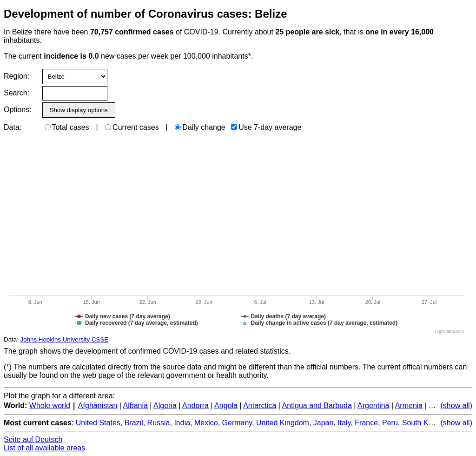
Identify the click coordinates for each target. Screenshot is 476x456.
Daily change (200, 127)
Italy (344, 423)
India (182, 423)
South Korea (423, 423)
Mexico (206, 423)
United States (98, 423)
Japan (324, 423)
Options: (17, 110)
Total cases (67, 127)
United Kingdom (283, 423)
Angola (226, 406)
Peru (390, 423)
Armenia (409, 406)
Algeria (165, 406)
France (366, 423)
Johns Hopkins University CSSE (65, 339)
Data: (13, 127)
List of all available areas (44, 448)
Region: (17, 76)
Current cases (132, 127)
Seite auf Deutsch (33, 439)
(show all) (456, 406)
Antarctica (260, 406)
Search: (17, 93)
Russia (159, 423)
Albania (136, 406)
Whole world (50, 406)
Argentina (374, 406)
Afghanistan (98, 406)
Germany (237, 423)
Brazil (134, 423)
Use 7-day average (266, 127)
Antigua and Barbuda (317, 406)
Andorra (195, 406)
